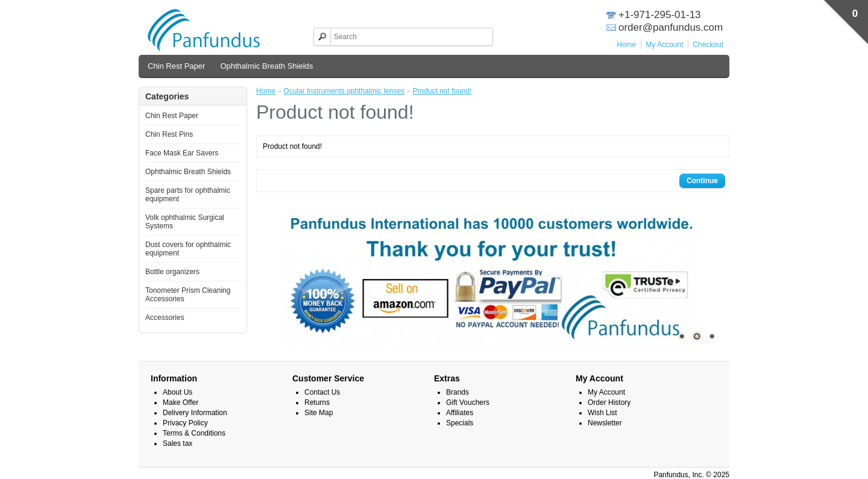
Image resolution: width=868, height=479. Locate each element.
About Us (178, 392)
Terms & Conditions (194, 433)
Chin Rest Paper (176, 66)
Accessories (165, 318)
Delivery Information (195, 413)
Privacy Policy (185, 423)
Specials (460, 423)
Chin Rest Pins (169, 134)
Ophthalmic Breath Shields (266, 66)
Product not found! (442, 91)
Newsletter (605, 423)
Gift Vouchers (468, 402)
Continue (702, 181)
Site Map (319, 413)
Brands (458, 392)
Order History (609, 402)
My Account (664, 45)
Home (626, 45)
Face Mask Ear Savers (182, 153)
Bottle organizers (172, 272)
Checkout (708, 45)
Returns (317, 402)
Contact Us (322, 392)
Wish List (602, 413)
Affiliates (460, 413)
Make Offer (181, 402)
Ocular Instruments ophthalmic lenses (344, 91)
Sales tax (178, 443)
